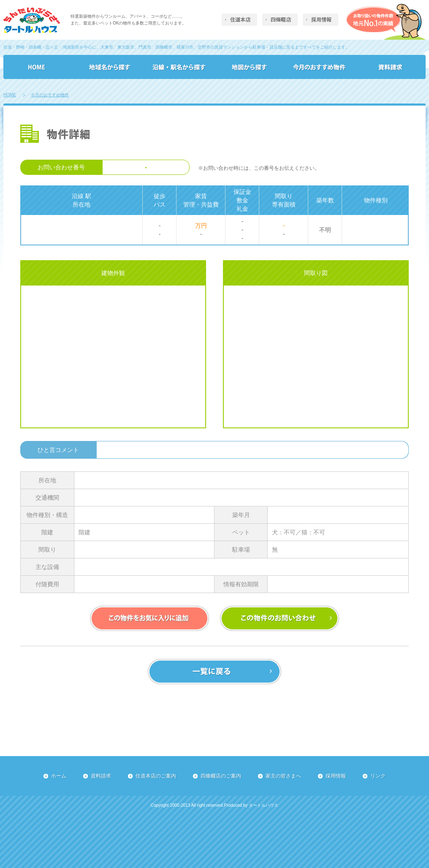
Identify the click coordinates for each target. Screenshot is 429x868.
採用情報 (336, 776)
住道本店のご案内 (156, 776)
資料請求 (101, 776)
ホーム (59, 776)
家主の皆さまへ (283, 776)
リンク (378, 776)
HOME (10, 95)
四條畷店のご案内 (221, 776)
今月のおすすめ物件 (50, 95)
